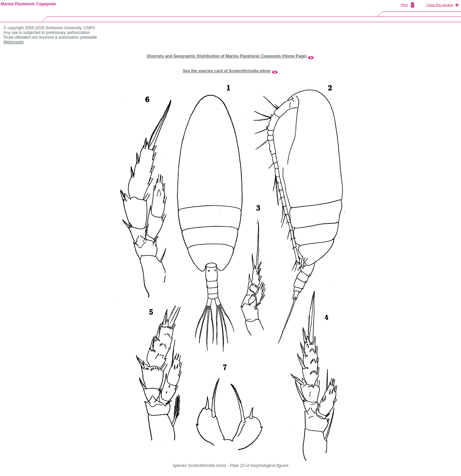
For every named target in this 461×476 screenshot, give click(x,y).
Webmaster (14, 42)
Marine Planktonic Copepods (28, 4)
